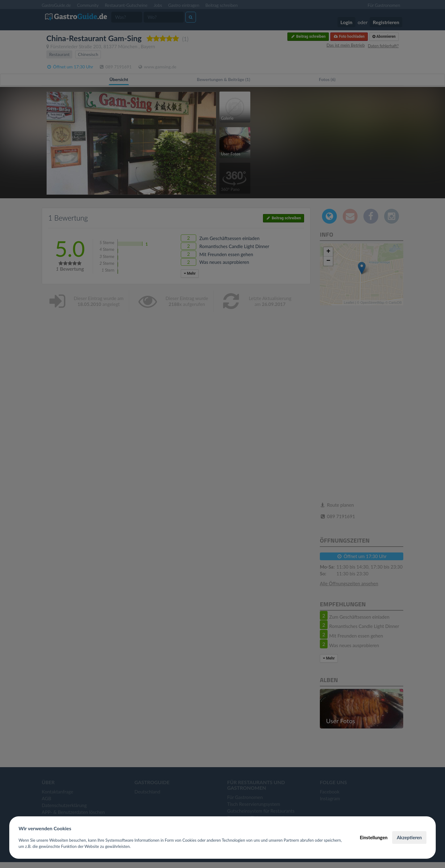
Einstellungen (374, 837)
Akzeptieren (409, 837)
